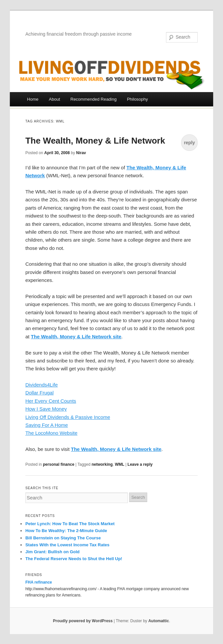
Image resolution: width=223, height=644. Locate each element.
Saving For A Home (47, 425)
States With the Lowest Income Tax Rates (67, 545)
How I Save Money (46, 409)
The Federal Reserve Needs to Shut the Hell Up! (74, 559)
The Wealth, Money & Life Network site (116, 449)
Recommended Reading (94, 99)
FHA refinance (39, 582)
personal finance (58, 464)
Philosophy (137, 99)
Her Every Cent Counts (51, 401)
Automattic (159, 621)
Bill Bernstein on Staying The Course (63, 538)
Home (33, 99)
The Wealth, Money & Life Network (95, 141)
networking (102, 464)
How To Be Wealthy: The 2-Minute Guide (66, 531)
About (54, 99)
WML (120, 464)
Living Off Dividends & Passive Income (68, 417)
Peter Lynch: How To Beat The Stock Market (70, 524)
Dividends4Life (42, 385)
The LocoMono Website (51, 433)
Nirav (81, 153)
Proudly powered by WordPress (83, 621)
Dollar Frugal (40, 393)
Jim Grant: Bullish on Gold (53, 552)
